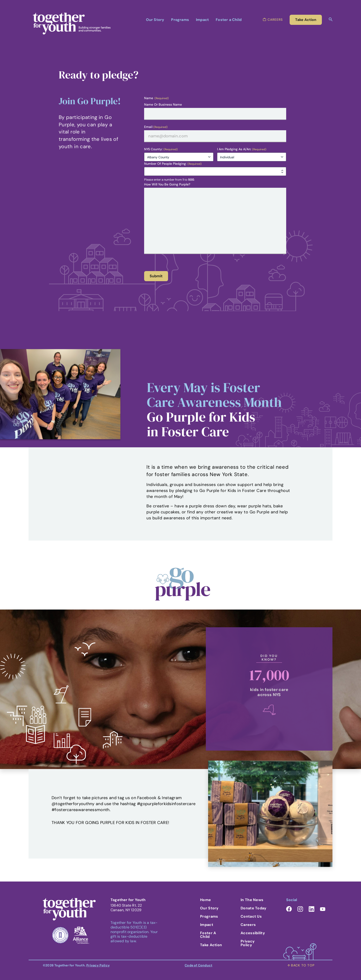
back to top (301, 965)
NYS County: (161, 149)
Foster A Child (208, 935)
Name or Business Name (163, 104)
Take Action (211, 945)
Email (156, 127)
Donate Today (254, 908)
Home (205, 900)
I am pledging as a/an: (242, 149)
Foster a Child (229, 20)
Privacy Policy (248, 943)
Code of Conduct (198, 965)
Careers (248, 925)
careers (273, 20)
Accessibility (253, 933)
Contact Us (251, 916)
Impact (202, 20)
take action (306, 20)
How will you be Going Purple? (167, 184)
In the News (252, 900)
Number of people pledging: (173, 164)
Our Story (155, 20)
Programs (180, 20)
